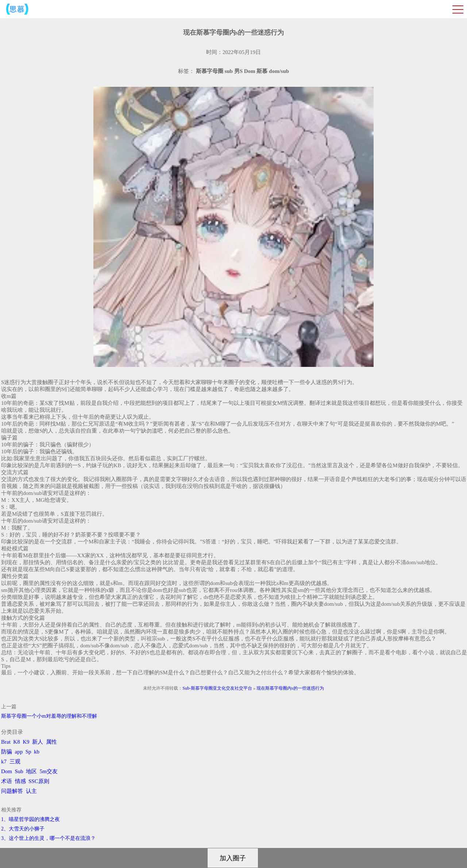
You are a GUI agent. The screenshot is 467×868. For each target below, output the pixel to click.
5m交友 (49, 771)
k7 (4, 762)
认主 (31, 791)
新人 (38, 742)
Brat (6, 742)
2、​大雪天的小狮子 (23, 829)
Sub (19, 771)
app (19, 752)
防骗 (7, 752)
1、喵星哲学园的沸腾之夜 (30, 819)
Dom (7, 771)
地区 (31, 771)
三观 (15, 762)
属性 (51, 742)
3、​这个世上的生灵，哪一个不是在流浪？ (48, 838)
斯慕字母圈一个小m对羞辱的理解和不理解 (49, 716)
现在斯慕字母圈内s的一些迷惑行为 (290, 688)
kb (37, 752)
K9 (26, 742)
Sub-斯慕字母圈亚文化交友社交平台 (217, 688)
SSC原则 (39, 781)
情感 (20, 781)
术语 (7, 781)
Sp (28, 752)
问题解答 (12, 791)
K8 (16, 742)
